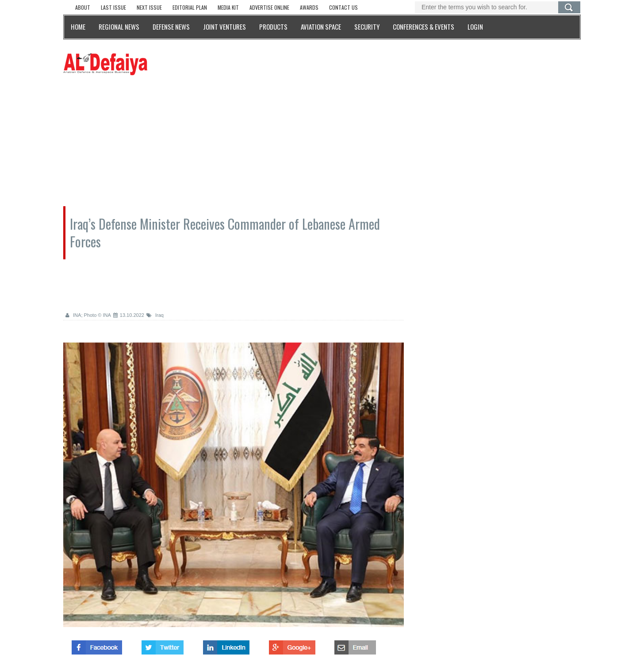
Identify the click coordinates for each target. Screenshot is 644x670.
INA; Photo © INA (88, 315)
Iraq (155, 315)
